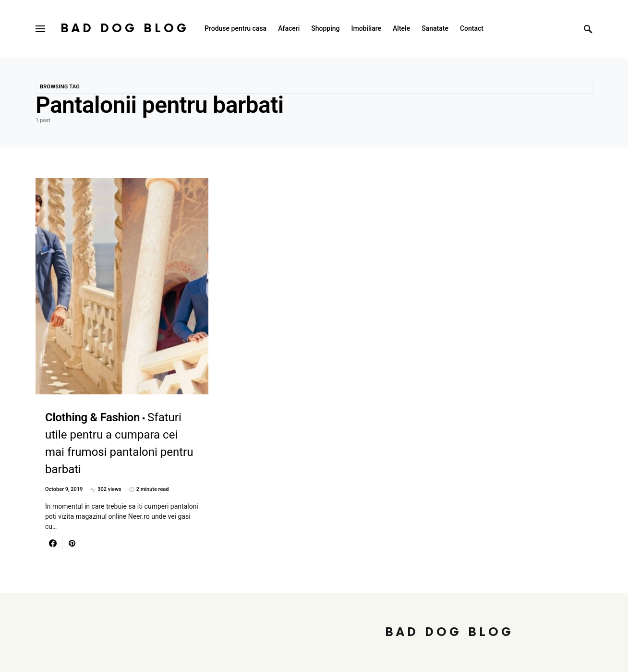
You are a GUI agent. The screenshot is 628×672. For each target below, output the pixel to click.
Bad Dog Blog (125, 29)
